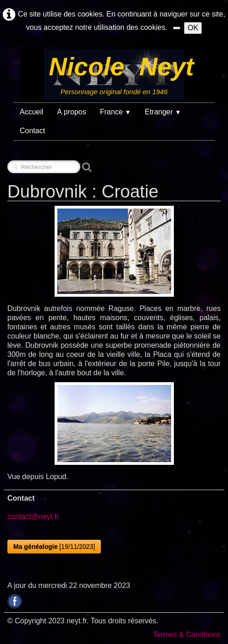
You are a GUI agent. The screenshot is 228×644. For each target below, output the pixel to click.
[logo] (114, 74)
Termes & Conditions (187, 635)
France (116, 112)
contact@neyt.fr (33, 517)
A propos (72, 112)
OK (193, 28)
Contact (32, 131)
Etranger (163, 112)
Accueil (32, 112)
